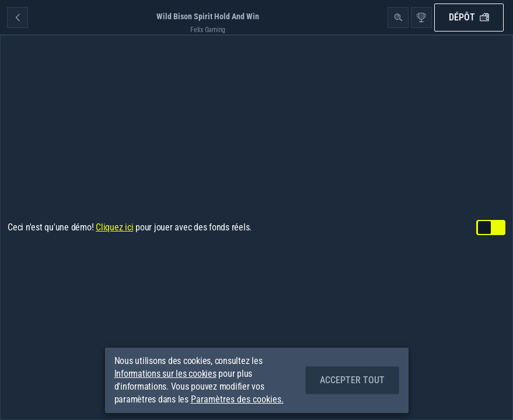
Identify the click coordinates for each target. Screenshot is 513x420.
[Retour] (18, 17)
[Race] (421, 17)
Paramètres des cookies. (237, 400)
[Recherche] (398, 17)
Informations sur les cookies (165, 374)
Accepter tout (352, 380)
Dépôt (469, 17)
